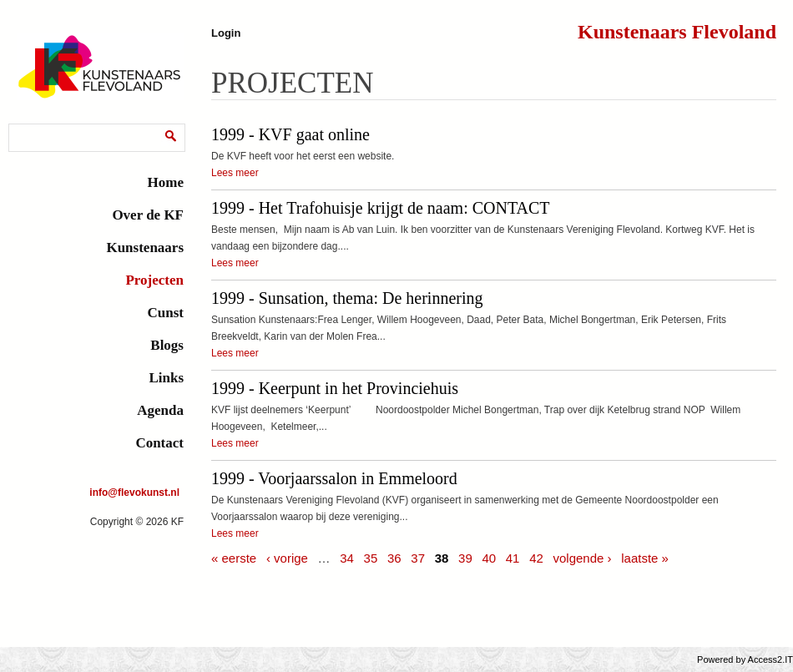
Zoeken (29, 126)
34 (347, 558)
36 (394, 558)
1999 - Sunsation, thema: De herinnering (347, 298)
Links (166, 378)
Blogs (167, 345)
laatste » (645, 558)
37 (418, 558)
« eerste (234, 558)
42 (536, 558)
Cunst (166, 313)
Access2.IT (770, 659)
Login (226, 33)
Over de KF (148, 215)
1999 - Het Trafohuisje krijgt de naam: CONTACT (381, 208)
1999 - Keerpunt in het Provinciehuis (335, 388)
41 (513, 558)
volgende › (582, 558)
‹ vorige (287, 558)
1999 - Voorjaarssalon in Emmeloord (334, 478)
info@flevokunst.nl (134, 493)
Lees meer (235, 173)
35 (371, 558)
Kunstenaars (145, 248)
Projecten (154, 280)
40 (489, 558)
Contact (159, 443)
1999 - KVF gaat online (290, 134)
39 (465, 558)
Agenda (160, 410)
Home (166, 182)
